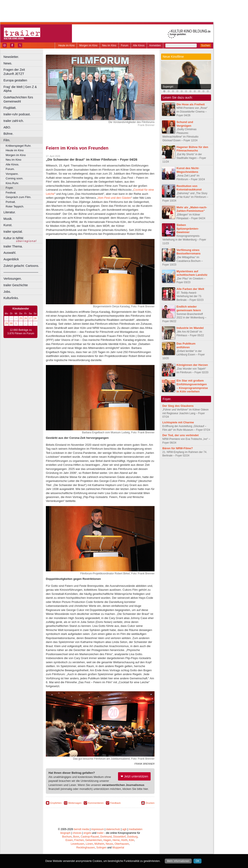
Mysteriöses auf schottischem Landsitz (192, 273)
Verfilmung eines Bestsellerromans (189, 252)
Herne (116, 840)
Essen (69, 840)
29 (6, 323)
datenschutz (113, 829)
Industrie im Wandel (190, 328)
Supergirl (168, 87)
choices (77, 833)
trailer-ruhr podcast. (17, 114)
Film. (7, 140)
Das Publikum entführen (186, 345)
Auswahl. (10, 253)
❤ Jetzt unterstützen (134, 776)
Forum (125, 45)
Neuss (109, 844)
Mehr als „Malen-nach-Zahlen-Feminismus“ (192, 209)
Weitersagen (75, 803)
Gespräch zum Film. (18, 197)
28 (35, 318)
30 (11, 323)
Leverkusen (78, 844)
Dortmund (106, 837)
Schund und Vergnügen (185, 124)
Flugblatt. (10, 108)
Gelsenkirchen (94, 840)
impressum (98, 829)
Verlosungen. (13, 279)
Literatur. (10, 212)
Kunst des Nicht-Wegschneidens (188, 170)
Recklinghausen (86, 848)
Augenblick (11, 259)
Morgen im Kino (88, 45)
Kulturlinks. (11, 298)
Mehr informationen (178, 861)
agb (125, 829)
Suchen (206, 45)
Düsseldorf (119, 837)
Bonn (76, 837)
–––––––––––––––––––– (21, 272)
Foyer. (10, 188)
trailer (100, 833)
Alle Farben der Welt (190, 289)
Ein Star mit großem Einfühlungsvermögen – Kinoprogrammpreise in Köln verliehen (192, 386)
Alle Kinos (139, 45)
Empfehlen (56, 803)
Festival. (11, 193)
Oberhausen (122, 844)
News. (8, 63)
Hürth (124, 840)
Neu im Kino (109, 45)
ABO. (7, 127)
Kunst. (8, 225)
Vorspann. (12, 174)
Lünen (89, 844)
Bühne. (8, 134)
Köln (131, 840)
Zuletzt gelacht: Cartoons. (21, 266)
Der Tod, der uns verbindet (181, 435)
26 (26, 318)
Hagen (107, 840)
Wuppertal (118, 848)
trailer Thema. (13, 246)
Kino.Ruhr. (12, 183)
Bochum (67, 837)
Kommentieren (96, 803)
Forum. (10, 169)
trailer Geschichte (16, 285)
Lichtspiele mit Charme (178, 422)
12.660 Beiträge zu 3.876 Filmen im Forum (21, 332)
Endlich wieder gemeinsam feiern (189, 308)
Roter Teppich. (15, 206)
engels (87, 833)
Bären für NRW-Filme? (178, 448)
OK (197, 861)
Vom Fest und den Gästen (114, 198)
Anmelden (155, 45)
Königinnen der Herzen (192, 365)
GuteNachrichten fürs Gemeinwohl (18, 99)
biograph (65, 833)
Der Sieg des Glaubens (178, 406)
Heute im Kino (66, 45)
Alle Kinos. (12, 164)
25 (21, 318)
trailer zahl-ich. (14, 121)
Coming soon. (14, 178)
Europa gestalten (15, 80)
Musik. (8, 219)
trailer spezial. (13, 232)
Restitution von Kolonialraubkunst (189, 188)
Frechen (79, 840)
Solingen (101, 848)
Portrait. (11, 202)
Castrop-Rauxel (90, 837)
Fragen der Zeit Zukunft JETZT (24, 72)
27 (30, 318)
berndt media (82, 829)
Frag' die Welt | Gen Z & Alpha (20, 89)
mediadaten (136, 829)
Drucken (150, 803)
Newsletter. (11, 57)
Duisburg (132, 837)
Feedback (115, 803)
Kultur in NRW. (14, 238)
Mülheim (99, 844)
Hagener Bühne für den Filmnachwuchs (192, 149)
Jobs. (7, 292)
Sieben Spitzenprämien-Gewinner (188, 229)
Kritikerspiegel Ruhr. (18, 146)
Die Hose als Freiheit (191, 104)
